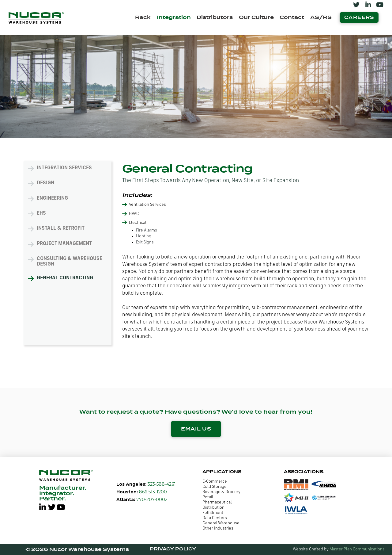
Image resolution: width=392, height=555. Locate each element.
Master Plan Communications (357, 549)
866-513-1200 (152, 492)
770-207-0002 (151, 499)
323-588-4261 (161, 484)
